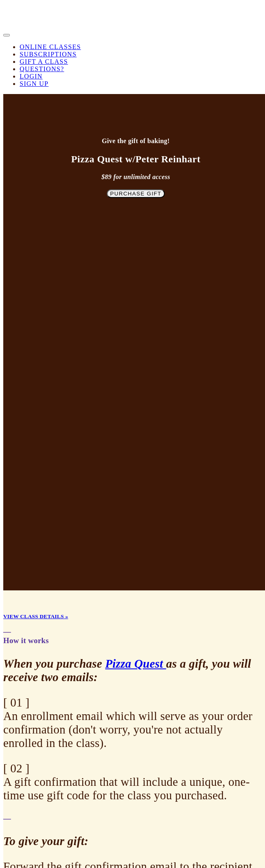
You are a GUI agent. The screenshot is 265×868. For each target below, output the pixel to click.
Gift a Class (44, 62)
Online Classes (50, 47)
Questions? (42, 69)
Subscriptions (48, 54)
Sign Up (34, 84)
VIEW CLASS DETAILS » (36, 616)
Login (31, 76)
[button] (7, 35)
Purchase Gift (136, 194)
